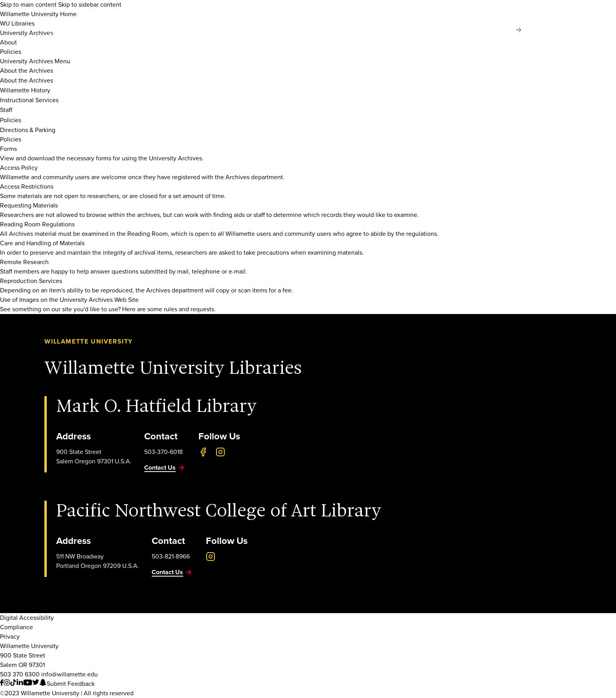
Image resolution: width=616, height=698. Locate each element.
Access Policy (19, 168)
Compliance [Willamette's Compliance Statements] (16, 627)
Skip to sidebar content (90, 5)
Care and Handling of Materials (42, 243)
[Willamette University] (99, 31)
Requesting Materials (29, 205)
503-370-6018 (163, 452)
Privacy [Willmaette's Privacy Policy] (10, 636)
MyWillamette (539, 30)
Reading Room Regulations (37, 224)
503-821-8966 (171, 556)
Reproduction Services (31, 281)
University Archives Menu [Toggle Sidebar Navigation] (35, 61)
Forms (8, 149)
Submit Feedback (71, 684)
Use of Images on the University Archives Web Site (69, 300)
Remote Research (24, 262)
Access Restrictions (27, 186)
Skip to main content (28, 5)
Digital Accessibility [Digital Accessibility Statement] (27, 618)
